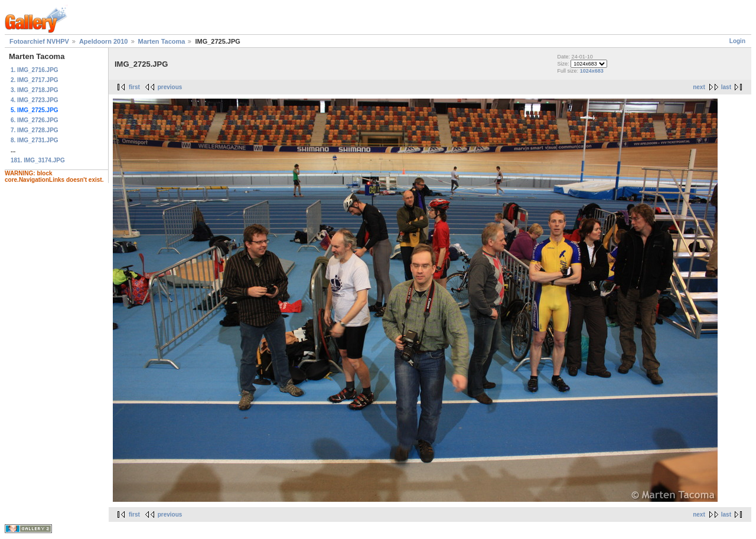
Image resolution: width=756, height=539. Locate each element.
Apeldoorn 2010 (104, 41)
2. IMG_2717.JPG (35, 80)
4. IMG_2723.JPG (35, 100)
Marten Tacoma (162, 41)
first (134, 87)
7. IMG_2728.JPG (35, 130)
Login (737, 41)
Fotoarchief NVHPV (39, 41)
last (726, 87)
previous (170, 87)
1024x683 (592, 71)
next (699, 87)
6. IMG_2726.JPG (35, 120)
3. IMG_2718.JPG (35, 90)
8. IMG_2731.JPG (35, 140)
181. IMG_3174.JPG (38, 160)
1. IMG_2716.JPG (35, 70)
